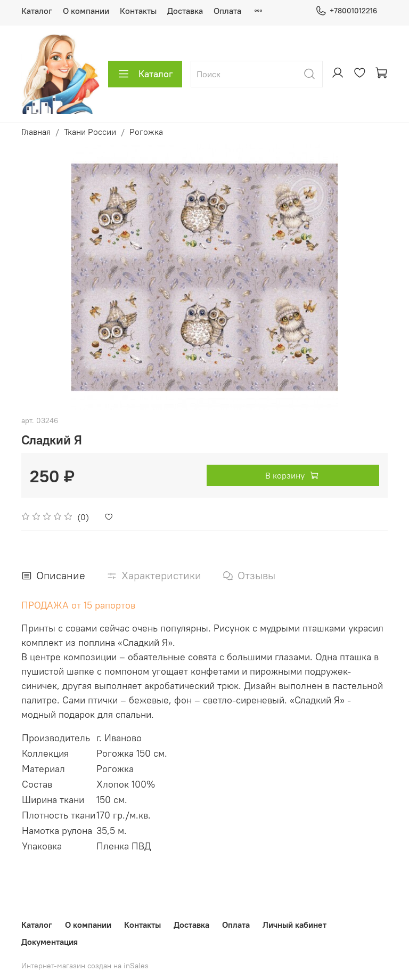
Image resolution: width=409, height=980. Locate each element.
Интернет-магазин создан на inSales (85, 966)
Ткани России (90, 132)
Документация (50, 942)
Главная (36, 132)
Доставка (185, 11)
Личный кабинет (295, 925)
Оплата (227, 11)
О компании (86, 11)
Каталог (37, 11)
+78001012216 (346, 11)
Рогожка (146, 132)
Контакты (138, 11)
